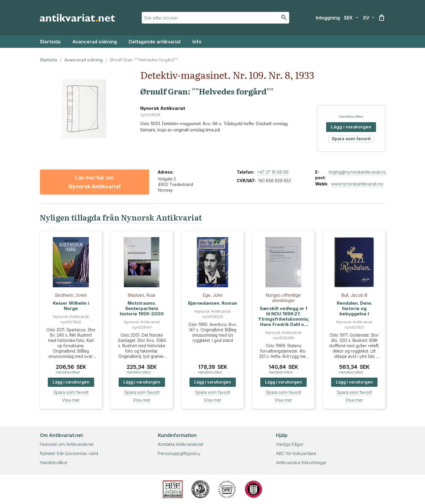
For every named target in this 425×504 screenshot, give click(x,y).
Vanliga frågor (290, 444)
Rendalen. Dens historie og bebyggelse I (354, 308)
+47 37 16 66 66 (273, 172)
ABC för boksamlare (296, 453)
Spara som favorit (351, 139)
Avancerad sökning (95, 42)
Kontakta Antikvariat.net (181, 444)
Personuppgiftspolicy (179, 453)
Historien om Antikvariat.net (67, 444)
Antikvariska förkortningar (301, 463)
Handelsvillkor (351, 116)
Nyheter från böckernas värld (69, 453)
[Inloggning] (328, 18)
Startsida (50, 42)
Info (197, 42)
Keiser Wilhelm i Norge (71, 306)
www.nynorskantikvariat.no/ (357, 184)
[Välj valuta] (351, 18)
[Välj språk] (369, 18)
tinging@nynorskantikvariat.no (357, 172)
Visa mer (71, 400)
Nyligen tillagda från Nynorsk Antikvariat (121, 217)
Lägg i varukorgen (351, 127)
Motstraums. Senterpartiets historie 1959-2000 (142, 308)
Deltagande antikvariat (155, 42)
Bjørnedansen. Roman (212, 303)
